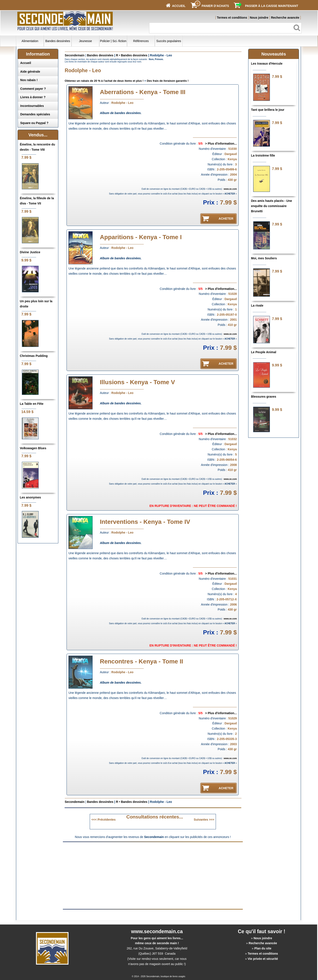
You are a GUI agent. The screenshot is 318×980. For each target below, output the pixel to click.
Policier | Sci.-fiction (113, 41)
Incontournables (32, 106)
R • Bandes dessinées (132, 55)
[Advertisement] (116, 875)
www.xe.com (230, 189)
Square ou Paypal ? (34, 123)
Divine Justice (30, 252)
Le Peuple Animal (264, 352)
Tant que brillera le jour (268, 110)
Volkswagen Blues (33, 448)
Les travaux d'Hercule (267, 64)
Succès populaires (169, 41)
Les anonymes (30, 497)
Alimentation (30, 41)
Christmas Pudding (34, 356)
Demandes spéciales (35, 114)
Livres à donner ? (33, 97)
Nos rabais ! (29, 80)
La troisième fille (263, 155)
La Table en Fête (32, 404)
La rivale (257, 305)
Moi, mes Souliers (264, 258)
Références (141, 41)
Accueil (26, 63)
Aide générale (30, 72)
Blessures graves (264, 397)
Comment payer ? (33, 89)
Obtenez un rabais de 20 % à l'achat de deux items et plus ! (104, 81)
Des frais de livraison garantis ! (168, 81)
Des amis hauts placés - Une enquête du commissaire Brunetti (272, 206)
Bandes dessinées (58, 41)
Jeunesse (85, 41)
